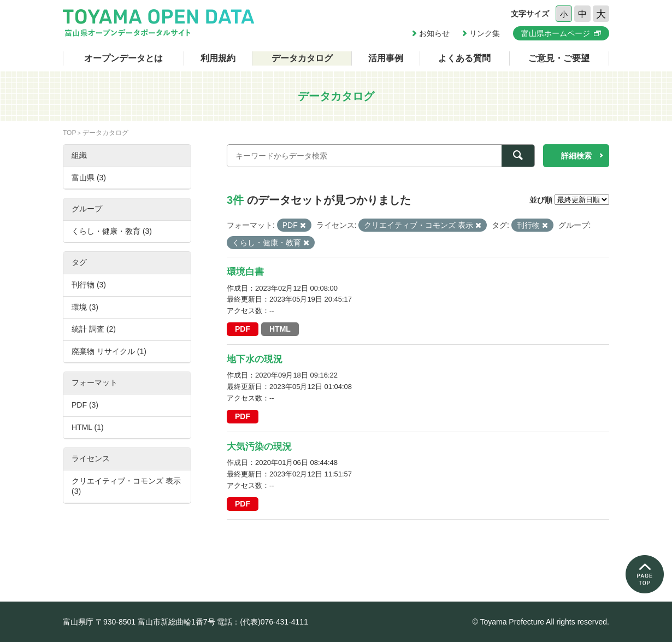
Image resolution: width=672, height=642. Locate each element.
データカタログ (302, 58)
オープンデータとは (123, 58)
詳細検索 (576, 156)
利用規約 (218, 58)
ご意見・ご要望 (559, 58)
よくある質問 (464, 58)
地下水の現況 (255, 359)
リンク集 (485, 33)
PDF (243, 329)
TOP (69, 133)
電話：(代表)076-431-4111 (263, 622)
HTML (280, 329)
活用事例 (386, 58)
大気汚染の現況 (259, 447)
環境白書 (245, 272)
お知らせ (434, 33)
